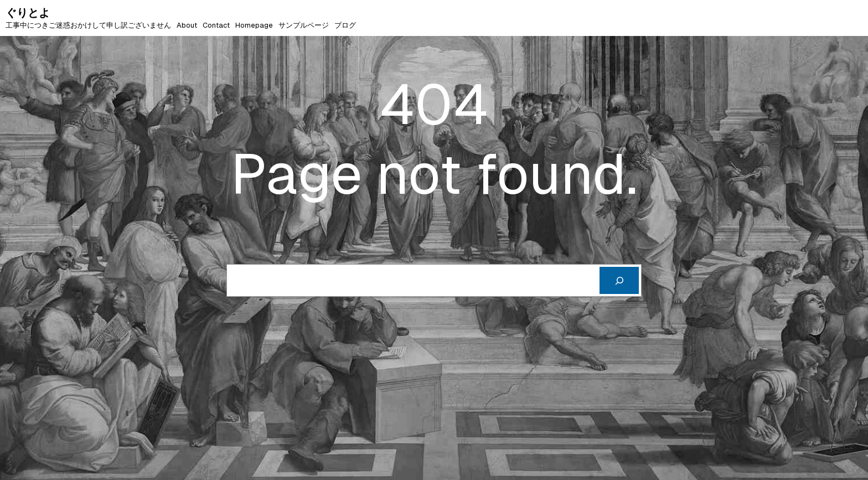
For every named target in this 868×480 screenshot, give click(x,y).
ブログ (345, 25)
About (187, 25)
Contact (216, 25)
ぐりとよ (28, 13)
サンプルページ (304, 25)
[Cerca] (619, 280)
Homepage (254, 25)
